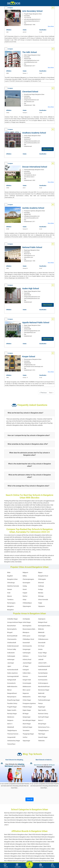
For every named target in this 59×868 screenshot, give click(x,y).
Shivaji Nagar (42, 724)
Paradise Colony (12, 703)
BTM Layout (26, 636)
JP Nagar (26, 666)
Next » (51, 393)
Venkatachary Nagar (14, 741)
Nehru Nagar (42, 697)
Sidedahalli (11, 727)
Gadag (25, 586)
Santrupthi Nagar (43, 717)
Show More (51, 26)
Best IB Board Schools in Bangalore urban (17, 837)
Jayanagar (11, 663)
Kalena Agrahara (12, 673)
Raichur (25, 596)
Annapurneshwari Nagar (15, 622)
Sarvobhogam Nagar (29, 720)
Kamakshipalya (43, 673)
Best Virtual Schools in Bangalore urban (40, 820)
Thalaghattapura (43, 730)
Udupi (24, 600)
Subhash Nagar (27, 727)
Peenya (40, 703)
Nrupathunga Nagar (13, 700)
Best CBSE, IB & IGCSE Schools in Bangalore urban (31, 842)
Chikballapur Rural (28, 639)
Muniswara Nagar (44, 690)
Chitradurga (11, 583)
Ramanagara (11, 603)
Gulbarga (41, 586)
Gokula (40, 649)
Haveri (25, 589)
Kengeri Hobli (27, 680)
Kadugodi (26, 670)
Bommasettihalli (12, 636)
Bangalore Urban (12, 579)
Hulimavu (26, 656)
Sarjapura (10, 720)
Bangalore (10, 610)
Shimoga (41, 596)
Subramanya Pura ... (44, 727)
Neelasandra (27, 697)
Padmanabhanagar (44, 700)
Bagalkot (10, 576)
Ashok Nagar (27, 622)
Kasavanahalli (42, 676)
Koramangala (27, 683)
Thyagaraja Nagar (28, 734)
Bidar (9, 572)
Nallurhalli (41, 693)
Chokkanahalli (12, 643)
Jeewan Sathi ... (43, 663)
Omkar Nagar (27, 700)
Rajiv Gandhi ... (43, 710)
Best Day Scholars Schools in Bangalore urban (18, 822)
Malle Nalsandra (12, 687)
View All (29, 799)
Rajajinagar (42, 707)
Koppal (25, 593)
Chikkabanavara (43, 639)
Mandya (41, 593)
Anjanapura (42, 619)
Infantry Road (27, 659)
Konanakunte (11, 683)
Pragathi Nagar (12, 707)
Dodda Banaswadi (13, 646)
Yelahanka (41, 741)
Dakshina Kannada (13, 586)
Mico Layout (26, 690)
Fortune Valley (12, 649)
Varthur (25, 737)
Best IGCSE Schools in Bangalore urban (38, 849)
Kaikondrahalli (43, 670)
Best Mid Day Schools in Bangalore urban (28, 818)
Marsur (9, 690)
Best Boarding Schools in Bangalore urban (22, 815)
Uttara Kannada (43, 600)
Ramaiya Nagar (12, 714)
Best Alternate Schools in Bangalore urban (22, 839)
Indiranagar (11, 659)
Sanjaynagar (27, 717)
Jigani (9, 666)
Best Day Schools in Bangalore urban (16, 813)
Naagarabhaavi (12, 693)
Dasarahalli (26, 643)
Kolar (9, 593)
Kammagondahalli (13, 676)
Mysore (10, 596)
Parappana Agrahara (29, 703)
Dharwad (41, 583)
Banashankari (12, 626)
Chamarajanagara (28, 579)
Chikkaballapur (27, 603)
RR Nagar (26, 714)
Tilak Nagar (42, 734)
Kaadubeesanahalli (44, 666)
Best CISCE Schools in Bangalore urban (34, 854)
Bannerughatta (12, 629)
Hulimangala (11, 656)
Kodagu (41, 589)
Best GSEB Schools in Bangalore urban (38, 858)
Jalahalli (41, 659)
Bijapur (40, 572)
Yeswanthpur (11, 744)
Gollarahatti (11, 653)
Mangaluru (11, 606)
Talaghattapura (12, 730)
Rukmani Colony (43, 714)
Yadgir (40, 603)
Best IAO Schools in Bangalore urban (34, 856)
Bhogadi (10, 632)
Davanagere (26, 583)
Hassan (10, 589)
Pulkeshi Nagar (27, 707)
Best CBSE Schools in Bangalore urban (16, 834)
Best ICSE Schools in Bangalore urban (41, 834)
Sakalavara (11, 717)
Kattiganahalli (12, 680)
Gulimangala (27, 653)
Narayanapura (12, 697)
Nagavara (26, 693)
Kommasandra (43, 680)
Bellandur (41, 629)
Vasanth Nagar (43, 737)
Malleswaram (27, 687)
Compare (10, 8)
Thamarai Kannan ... (14, 734)
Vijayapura (41, 606)
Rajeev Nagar (27, 710)
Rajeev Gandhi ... (12, 710)
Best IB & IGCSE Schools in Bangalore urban (29, 846)
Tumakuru (10, 600)
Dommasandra (27, 646)
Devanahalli (42, 643)
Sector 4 (10, 724)
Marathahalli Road (44, 687)
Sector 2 (41, 720)
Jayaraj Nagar (27, 663)
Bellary (25, 576)
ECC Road (41, 646)
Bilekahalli (41, 632)
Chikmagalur (42, 579)
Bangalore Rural (43, 576)
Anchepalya (26, 619)
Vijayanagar (26, 741)
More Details (48, 149)
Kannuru (25, 676)
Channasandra (12, 639)
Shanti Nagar (27, 724)
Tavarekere (26, 730)
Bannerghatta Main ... (45, 626)
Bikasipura (26, 632)
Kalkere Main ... (27, 673)
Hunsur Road (42, 656)
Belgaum (25, 572)
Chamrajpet (42, 636)
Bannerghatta (27, 626)
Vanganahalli (11, 737)
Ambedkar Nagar (12, 619)
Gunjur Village (42, 653)
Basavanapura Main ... (30, 629)
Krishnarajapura (43, 683)
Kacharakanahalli (13, 670)
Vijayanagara (27, 606)
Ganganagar (27, 649)
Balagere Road (43, 622)
